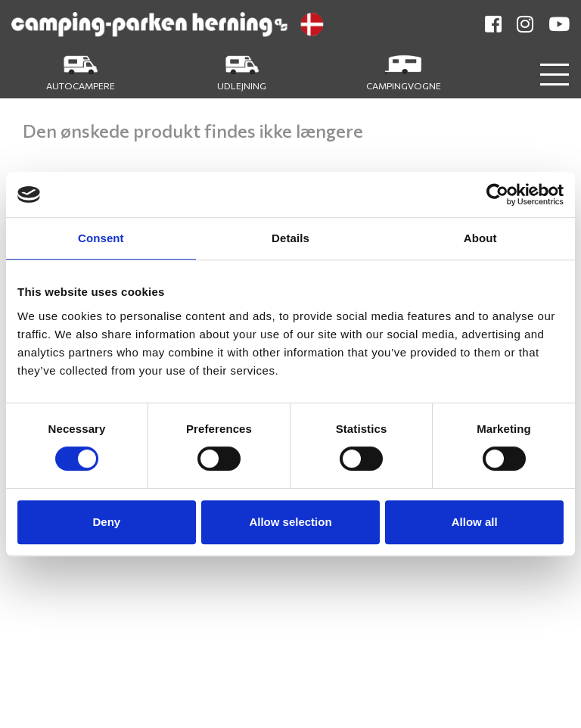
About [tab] (480, 238)
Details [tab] (290, 238)
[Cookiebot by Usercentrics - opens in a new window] (497, 194)
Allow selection (290, 522)
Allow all (475, 522)
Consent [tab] (101, 238)
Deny (106, 522)
